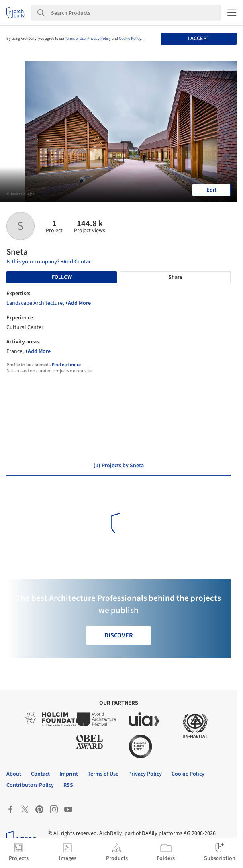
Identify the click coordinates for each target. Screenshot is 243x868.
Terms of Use (75, 39)
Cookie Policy (130, 39)
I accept (199, 39)
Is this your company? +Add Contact (50, 262)
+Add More (78, 303)
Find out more (66, 365)
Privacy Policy (99, 39)
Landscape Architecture (35, 303)
